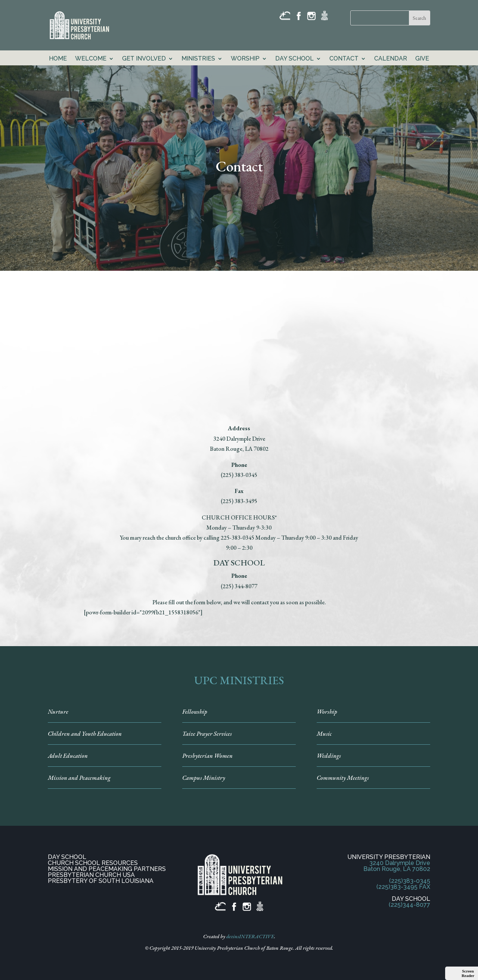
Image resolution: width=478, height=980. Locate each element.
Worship (245, 59)
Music (324, 734)
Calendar (391, 59)
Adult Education (68, 756)
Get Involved (144, 59)
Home (58, 59)
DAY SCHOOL (67, 857)
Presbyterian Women (207, 756)
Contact (344, 59)
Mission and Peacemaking (79, 778)
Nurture (58, 712)
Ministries (198, 59)
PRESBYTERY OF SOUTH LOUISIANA (101, 881)
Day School (294, 59)
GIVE (422, 59)
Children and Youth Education (85, 734)
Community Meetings (343, 778)
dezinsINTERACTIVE (250, 936)
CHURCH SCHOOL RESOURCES (93, 863)
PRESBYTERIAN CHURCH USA (91, 875)
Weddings (329, 756)
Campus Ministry (204, 778)
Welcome (91, 59)
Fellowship (195, 712)
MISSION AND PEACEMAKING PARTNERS (107, 869)
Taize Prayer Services (207, 734)
